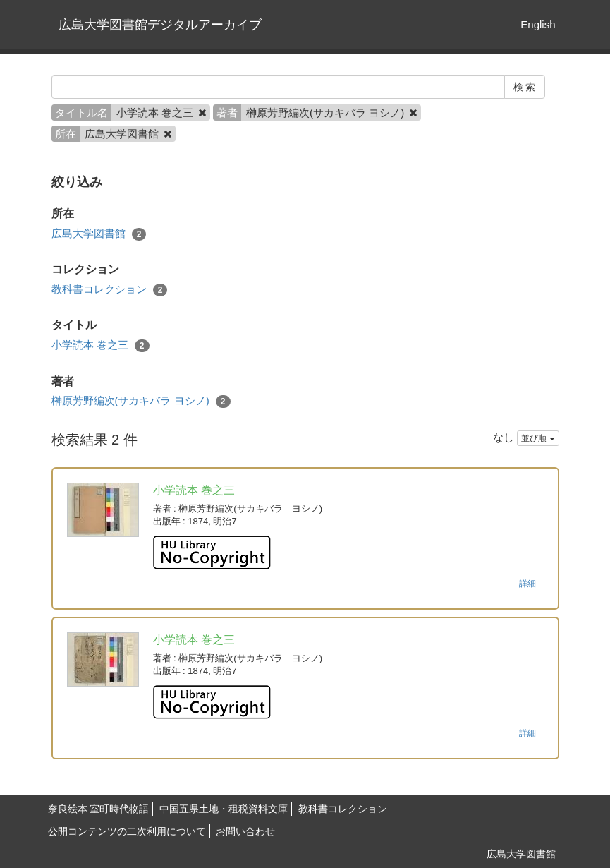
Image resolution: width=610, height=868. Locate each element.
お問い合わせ (245, 831)
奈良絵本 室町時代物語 (99, 809)
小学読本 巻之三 (100, 345)
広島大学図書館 (99, 234)
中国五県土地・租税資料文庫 (224, 809)
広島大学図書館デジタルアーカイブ (160, 25)
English (538, 24)
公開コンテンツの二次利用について (127, 831)
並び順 (538, 438)
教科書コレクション (110, 290)
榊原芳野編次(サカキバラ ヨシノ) (141, 401)
